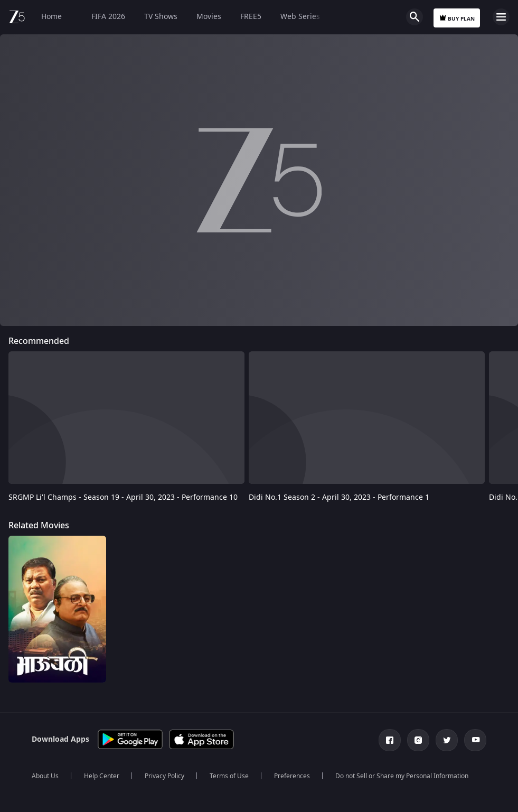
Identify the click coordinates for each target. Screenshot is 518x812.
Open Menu (501, 17)
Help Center (102, 776)
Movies (209, 17)
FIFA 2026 (103, 17)
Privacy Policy (164, 776)
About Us (45, 776)
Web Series (300, 17)
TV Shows (161, 17)
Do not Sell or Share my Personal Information (402, 776)
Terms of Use (229, 776)
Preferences (292, 776)
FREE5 (251, 17)
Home (51, 17)
